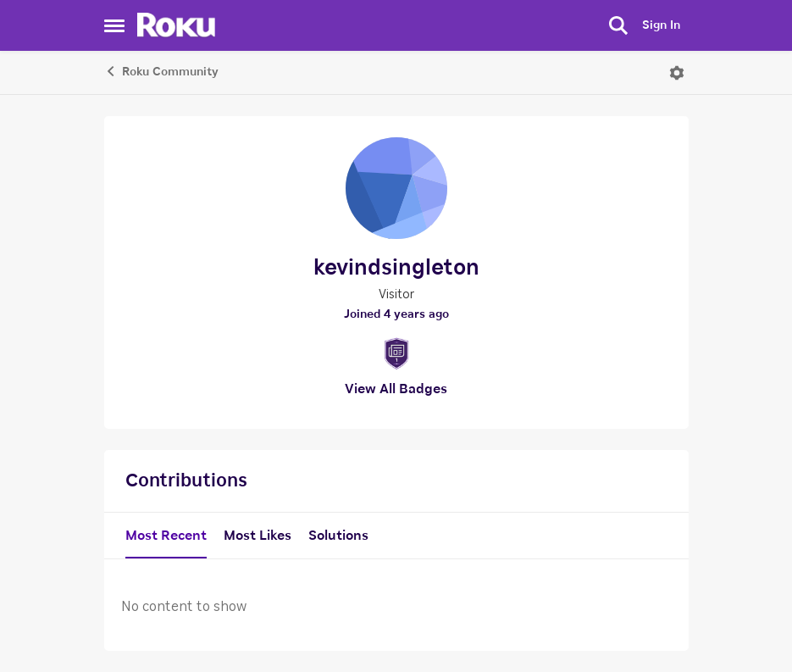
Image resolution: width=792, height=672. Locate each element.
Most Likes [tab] (258, 536)
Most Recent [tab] (166, 536)
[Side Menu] (114, 25)
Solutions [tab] (338, 536)
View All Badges (396, 389)
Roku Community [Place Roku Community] (161, 71)
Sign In (661, 25)
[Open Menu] (677, 73)
